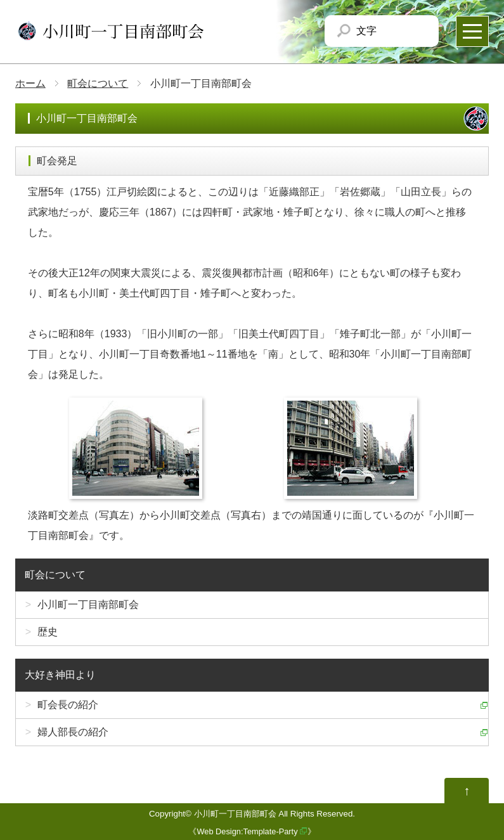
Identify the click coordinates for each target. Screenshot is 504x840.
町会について (98, 83)
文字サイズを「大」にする (418, 31)
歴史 (48, 632)
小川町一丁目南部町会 (88, 604)
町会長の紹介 (68, 705)
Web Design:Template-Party (247, 831)
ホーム (30, 83)
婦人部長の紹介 (73, 732)
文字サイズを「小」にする (389, 31)
